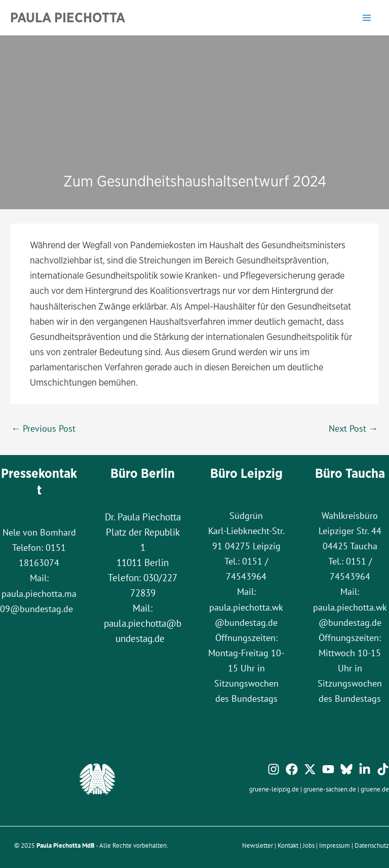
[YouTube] (328, 769)
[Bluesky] (346, 769)
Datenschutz (372, 845)
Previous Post (43, 428)
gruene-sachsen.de (330, 789)
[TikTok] (383, 769)
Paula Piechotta (68, 17)
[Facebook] (292, 769)
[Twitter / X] (310, 769)
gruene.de (375, 789)
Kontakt (288, 845)
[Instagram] (274, 769)
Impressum (335, 845)
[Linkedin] (365, 769)
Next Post (353, 428)
